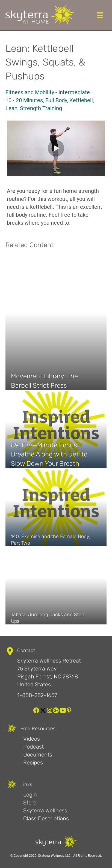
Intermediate (74, 92)
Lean (11, 108)
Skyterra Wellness (45, 810)
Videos (32, 739)
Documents (38, 755)
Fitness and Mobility (30, 92)
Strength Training (41, 108)
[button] (56, 148)
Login (30, 795)
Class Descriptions (46, 818)
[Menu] (100, 15)
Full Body (56, 100)
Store (30, 803)
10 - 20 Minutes (24, 100)
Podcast (33, 747)
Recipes (33, 763)
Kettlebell (81, 100)
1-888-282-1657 (37, 695)
